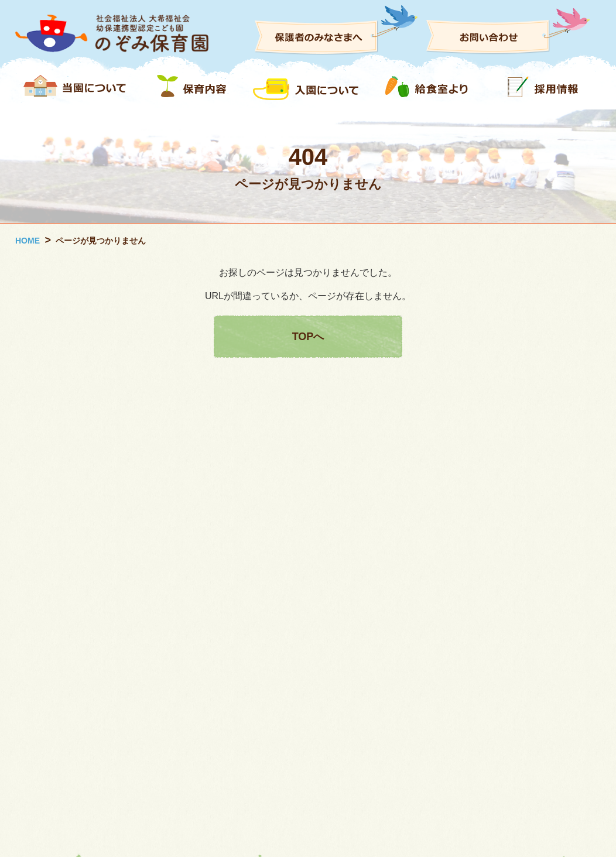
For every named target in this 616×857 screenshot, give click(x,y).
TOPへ (308, 337)
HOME (28, 241)
